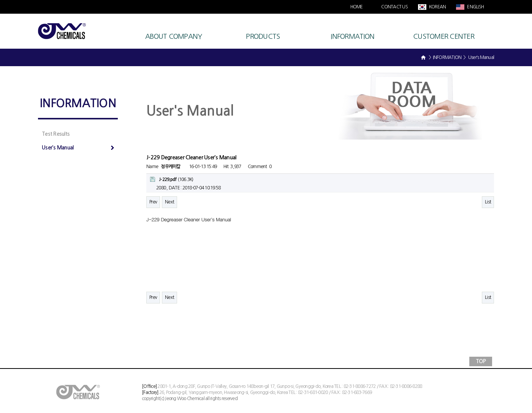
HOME (357, 7)
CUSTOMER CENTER (444, 37)
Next (169, 202)
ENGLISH (475, 7)
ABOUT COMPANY (173, 37)
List (488, 202)
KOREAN (437, 7)
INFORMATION (352, 37)
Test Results (56, 134)
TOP (481, 361)
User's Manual (78, 148)
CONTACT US (394, 7)
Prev (153, 202)
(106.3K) (172, 179)
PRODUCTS (263, 37)
